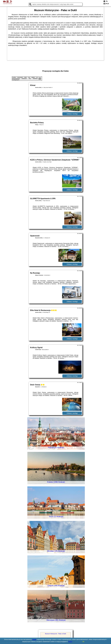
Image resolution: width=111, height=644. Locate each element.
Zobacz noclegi (72, 114)
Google (34, 639)
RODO (70, 642)
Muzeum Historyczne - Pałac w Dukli (56, 634)
